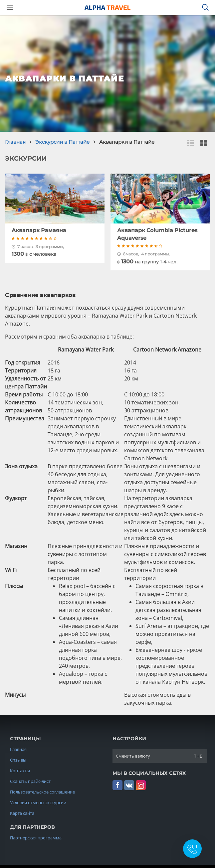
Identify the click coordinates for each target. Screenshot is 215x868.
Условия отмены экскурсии (38, 802)
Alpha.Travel (107, 8)
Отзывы (18, 760)
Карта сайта (22, 813)
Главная (18, 749)
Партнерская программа (36, 838)
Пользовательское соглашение (42, 792)
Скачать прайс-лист (30, 781)
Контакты (20, 771)
